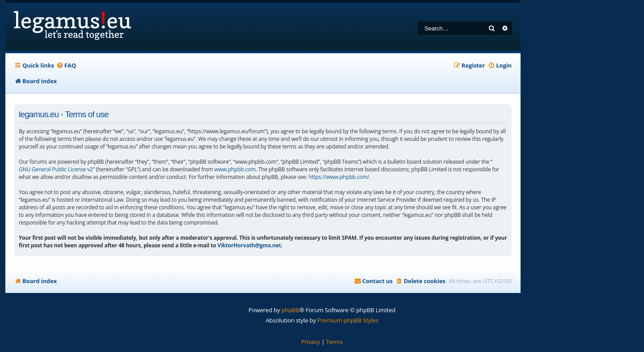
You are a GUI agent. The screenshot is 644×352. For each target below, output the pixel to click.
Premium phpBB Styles (348, 320)
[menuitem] (66, 66)
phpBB (290, 310)
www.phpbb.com (235, 169)
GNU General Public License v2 (56, 169)
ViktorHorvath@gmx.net (249, 245)
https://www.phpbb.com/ (339, 177)
